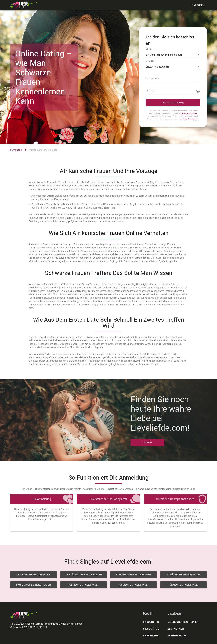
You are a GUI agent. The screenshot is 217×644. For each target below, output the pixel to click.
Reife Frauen (151, 635)
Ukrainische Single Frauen (33, 574)
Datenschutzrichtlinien (188, 113)
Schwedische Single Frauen (134, 574)
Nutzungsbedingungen (190, 119)
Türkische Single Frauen (184, 585)
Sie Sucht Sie (151, 629)
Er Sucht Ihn (151, 622)
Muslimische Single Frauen (33, 585)
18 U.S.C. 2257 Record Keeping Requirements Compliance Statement (47, 624)
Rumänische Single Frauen (184, 574)
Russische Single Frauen (134, 585)
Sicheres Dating (177, 635)
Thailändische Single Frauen (83, 574)
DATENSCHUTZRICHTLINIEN (183, 622)
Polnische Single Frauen (83, 585)
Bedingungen (176, 629)
